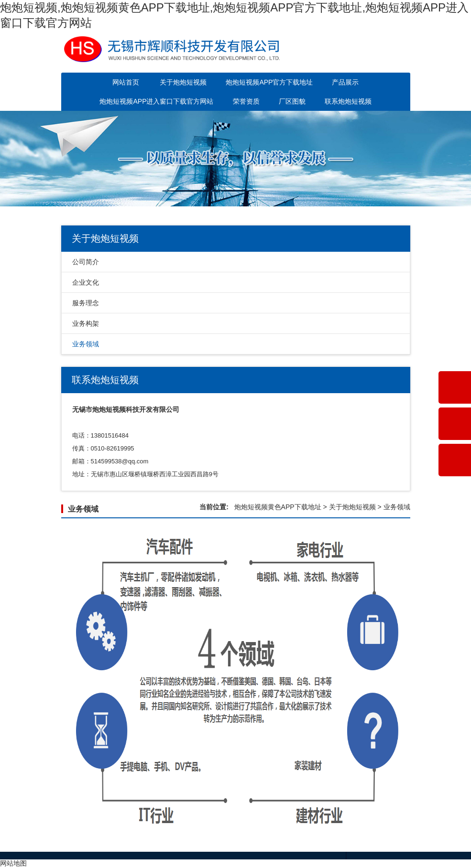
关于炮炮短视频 (183, 82)
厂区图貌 (292, 101)
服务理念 (86, 303)
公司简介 (86, 262)
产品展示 (345, 82)
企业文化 (86, 282)
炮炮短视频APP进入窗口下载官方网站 (156, 101)
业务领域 (86, 344)
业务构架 (86, 323)
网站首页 (126, 82)
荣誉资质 (246, 101)
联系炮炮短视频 (348, 101)
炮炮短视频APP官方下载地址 (269, 82)
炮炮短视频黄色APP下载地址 (278, 507)
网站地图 (13, 863)
